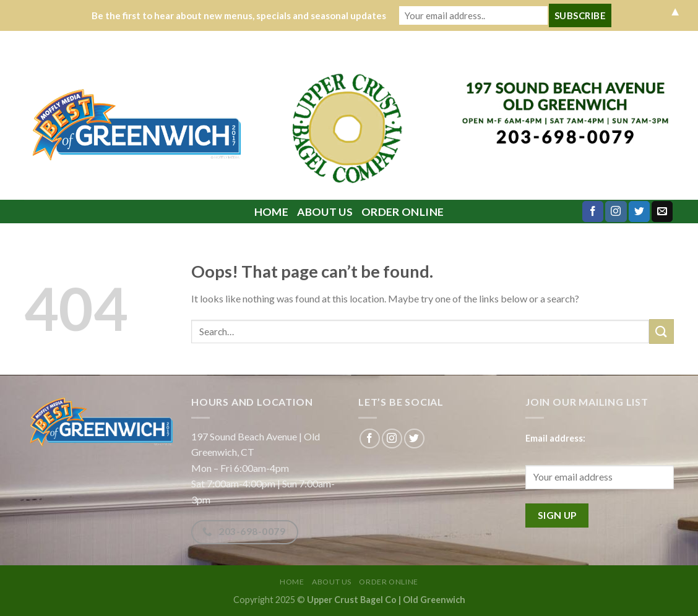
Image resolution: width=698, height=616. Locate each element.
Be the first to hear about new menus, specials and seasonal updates (239, 15)
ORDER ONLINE (403, 212)
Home (271, 212)
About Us (325, 212)
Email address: (555, 438)
